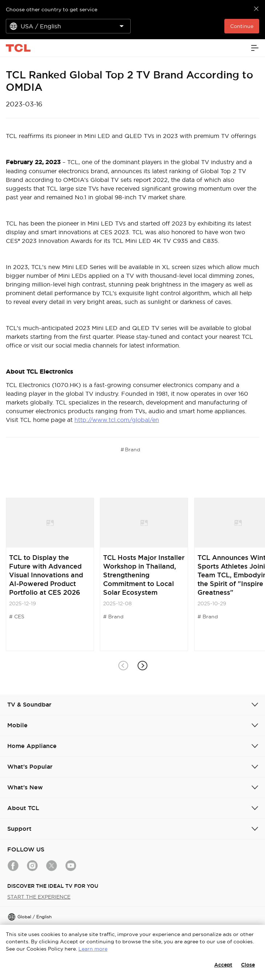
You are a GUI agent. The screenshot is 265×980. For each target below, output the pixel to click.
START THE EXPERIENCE (39, 897)
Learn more (93, 949)
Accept (223, 965)
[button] (142, 666)
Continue (242, 26)
